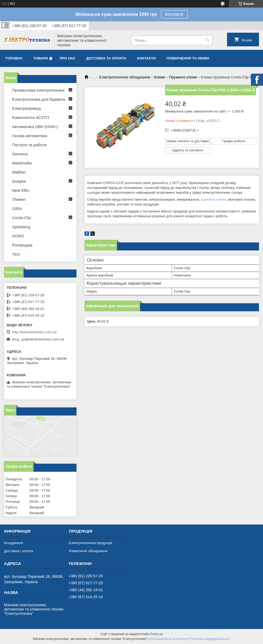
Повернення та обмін (188, 58)
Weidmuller (22, 163)
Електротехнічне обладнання (125, 77)
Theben (19, 199)
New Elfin (21, 190)
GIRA (17, 209)
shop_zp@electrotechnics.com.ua (38, 339)
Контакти (174, 14)
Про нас (67, 58)
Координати (14, 543)
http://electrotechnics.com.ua (34, 332)
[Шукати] (207, 40)
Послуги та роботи (29, 145)
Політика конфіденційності (210, 639)
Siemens (20, 154)
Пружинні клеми (183, 77)
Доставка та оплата (106, 58)
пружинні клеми (213, 199)
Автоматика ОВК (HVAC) (35, 127)
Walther (19, 172)
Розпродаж (22, 245)
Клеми (159, 77)
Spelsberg (21, 227)
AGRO (18, 236)
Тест (16, 254)
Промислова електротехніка (38, 90)
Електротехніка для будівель (39, 99)
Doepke (19, 181)
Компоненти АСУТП (31, 117)
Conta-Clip (22, 218)
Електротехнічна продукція (90, 543)
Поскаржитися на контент (169, 639)
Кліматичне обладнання (88, 551)
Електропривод (26, 108)
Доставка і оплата (19, 551)
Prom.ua (157, 634)
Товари (41, 58)
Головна (14, 58)
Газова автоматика (30, 136)
